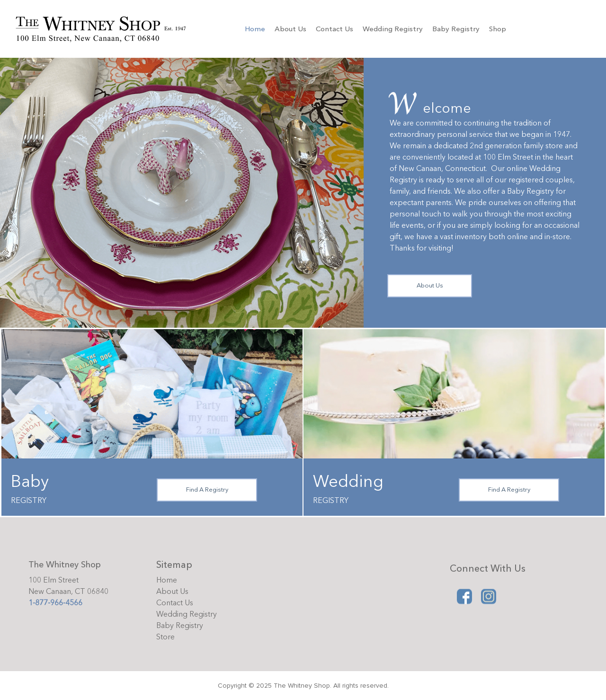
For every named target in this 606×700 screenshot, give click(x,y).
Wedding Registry (393, 29)
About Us (290, 29)
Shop (498, 29)
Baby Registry (456, 29)
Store (165, 637)
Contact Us (334, 29)
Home (255, 29)
